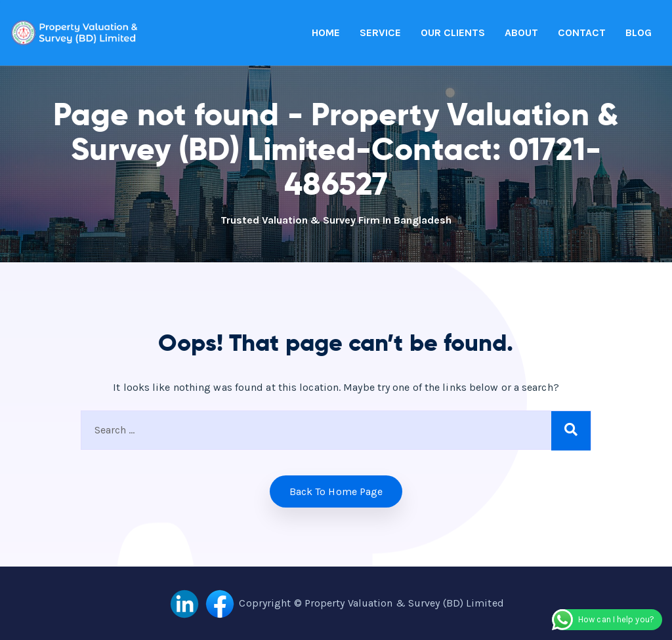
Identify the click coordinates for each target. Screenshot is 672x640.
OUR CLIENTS (453, 32)
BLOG (639, 32)
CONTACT (582, 32)
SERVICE (380, 32)
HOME (326, 32)
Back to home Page (336, 491)
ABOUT (521, 32)
